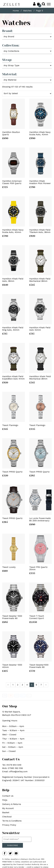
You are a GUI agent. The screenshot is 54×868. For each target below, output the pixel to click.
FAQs (5, 800)
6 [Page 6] (36, 685)
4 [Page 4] (27, 685)
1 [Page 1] (13, 685)
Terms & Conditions (12, 821)
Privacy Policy (9, 825)
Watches (27, 11)
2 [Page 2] (18, 685)
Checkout (7, 817)
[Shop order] (27, 94)
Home (16, 11)
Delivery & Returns (12, 804)
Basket (6, 813)
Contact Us (8, 796)
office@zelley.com (18, 772)
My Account (8, 808)
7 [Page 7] (41, 685)
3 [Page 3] (22, 685)
